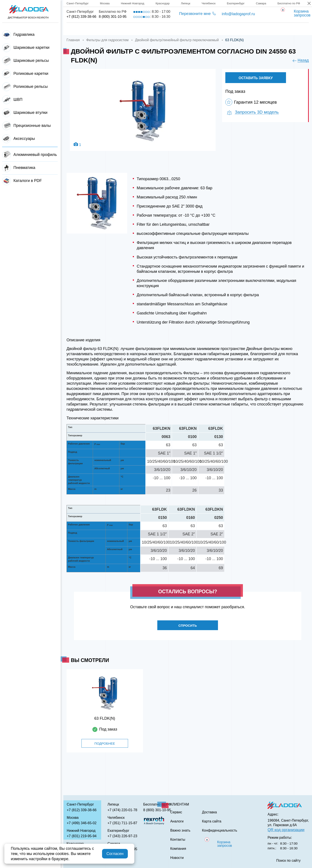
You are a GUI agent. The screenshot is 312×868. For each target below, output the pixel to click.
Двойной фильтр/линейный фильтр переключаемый (177, 40)
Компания (107, 29)
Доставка (140, 29)
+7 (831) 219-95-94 (82, 836)
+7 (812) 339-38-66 (81, 17)
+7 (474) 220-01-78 (122, 810)
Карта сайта (212, 821)
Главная (75, 29)
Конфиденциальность (219, 830)
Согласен (115, 854)
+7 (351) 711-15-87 (122, 823)
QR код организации (286, 830)
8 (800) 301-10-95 (113, 17)
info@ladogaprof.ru (238, 14)
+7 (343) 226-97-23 (122, 836)
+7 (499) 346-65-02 (82, 823)
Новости (177, 858)
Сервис (170, 29)
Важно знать (234, 29)
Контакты (270, 29)
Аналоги (199, 29)
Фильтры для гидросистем (107, 40)
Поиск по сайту (288, 861)
